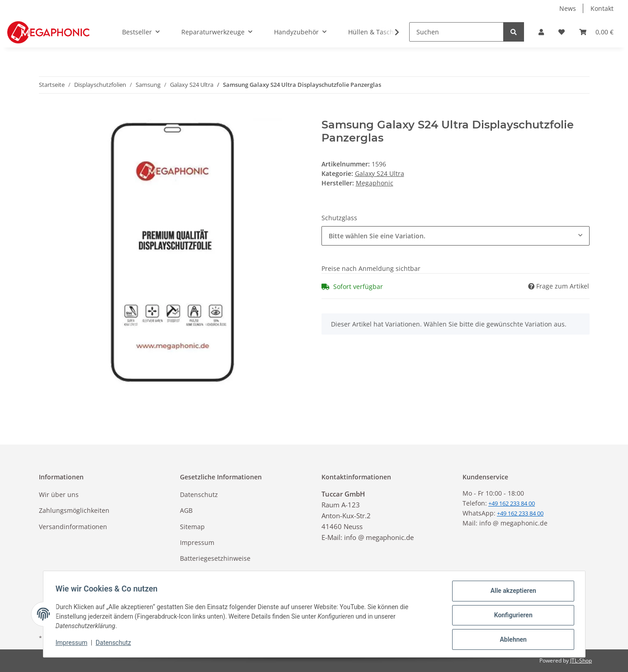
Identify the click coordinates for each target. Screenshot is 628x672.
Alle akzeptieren (511, 593)
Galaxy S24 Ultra (380, 173)
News (568, 8)
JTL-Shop (581, 660)
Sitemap (192, 527)
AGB (186, 510)
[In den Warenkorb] (46, 114)
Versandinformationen (73, 527)
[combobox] (456, 236)
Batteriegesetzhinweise (215, 558)
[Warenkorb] (596, 32)
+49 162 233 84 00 (520, 513)
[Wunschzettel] (562, 32)
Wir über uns (59, 495)
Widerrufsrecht (203, 575)
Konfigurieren (511, 616)
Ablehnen (511, 640)
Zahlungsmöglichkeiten (74, 510)
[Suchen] (456, 32)
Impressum (197, 542)
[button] (541, 32)
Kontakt (602, 8)
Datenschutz (199, 495)
